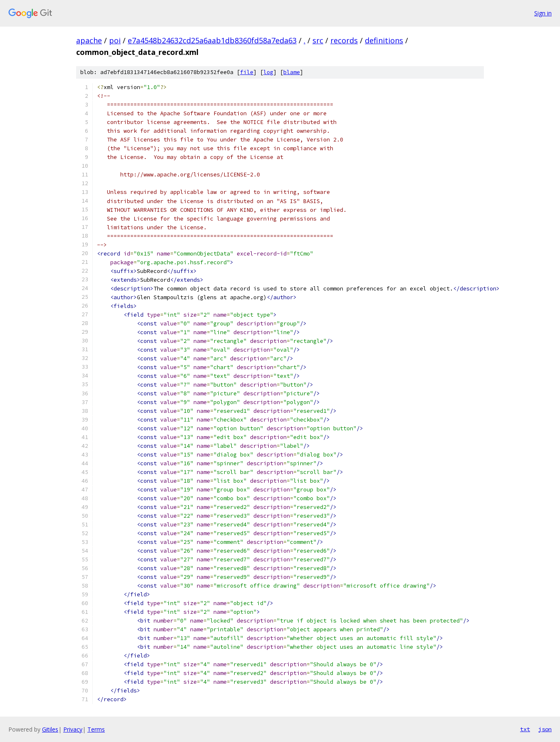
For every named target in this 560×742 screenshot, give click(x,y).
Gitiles (50, 729)
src (318, 40)
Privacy (73, 729)
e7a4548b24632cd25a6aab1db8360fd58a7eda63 (212, 40)
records (344, 40)
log (268, 72)
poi (115, 40)
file (247, 72)
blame (292, 72)
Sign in (543, 13)
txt (525, 729)
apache (89, 40)
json (545, 729)
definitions (384, 40)
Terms (96, 729)
